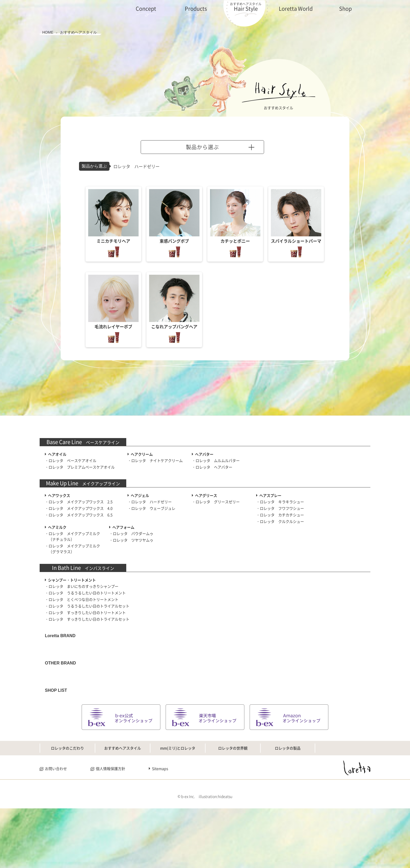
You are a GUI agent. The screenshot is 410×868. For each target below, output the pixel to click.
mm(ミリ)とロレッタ (178, 801)
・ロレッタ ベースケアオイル (71, 460)
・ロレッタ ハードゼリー (150, 502)
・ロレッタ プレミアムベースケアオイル (80, 467)
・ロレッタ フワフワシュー (280, 508)
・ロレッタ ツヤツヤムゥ (131, 540)
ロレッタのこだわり (67, 801)
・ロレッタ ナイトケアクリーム (155, 460)
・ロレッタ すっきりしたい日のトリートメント (85, 612)
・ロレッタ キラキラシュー (280, 502)
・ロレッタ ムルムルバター (216, 460)
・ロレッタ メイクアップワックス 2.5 (79, 502)
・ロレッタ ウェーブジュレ (151, 508)
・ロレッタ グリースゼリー (216, 502)
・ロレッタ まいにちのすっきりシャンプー (82, 586)
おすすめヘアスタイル (123, 801)
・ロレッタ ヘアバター (212, 467)
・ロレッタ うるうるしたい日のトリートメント (85, 593)
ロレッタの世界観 (233, 801)
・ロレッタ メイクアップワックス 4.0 (79, 508)
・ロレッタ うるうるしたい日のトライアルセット (87, 606)
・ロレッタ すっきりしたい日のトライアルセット (87, 619)
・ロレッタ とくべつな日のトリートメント (82, 599)
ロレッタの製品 (288, 801)
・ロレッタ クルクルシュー (280, 521)
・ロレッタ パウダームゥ (131, 533)
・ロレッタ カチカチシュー (280, 515)
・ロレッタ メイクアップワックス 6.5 (79, 515)
